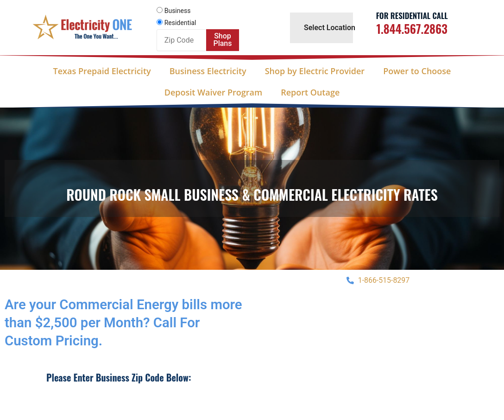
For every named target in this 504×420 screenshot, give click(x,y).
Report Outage (310, 92)
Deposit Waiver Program (213, 92)
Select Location (330, 28)
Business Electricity (208, 71)
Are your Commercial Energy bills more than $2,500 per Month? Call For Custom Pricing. (126, 322)
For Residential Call (412, 16)
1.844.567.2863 (412, 29)
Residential (180, 23)
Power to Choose (417, 71)
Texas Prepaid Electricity (102, 71)
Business (178, 11)
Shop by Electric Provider (315, 71)
